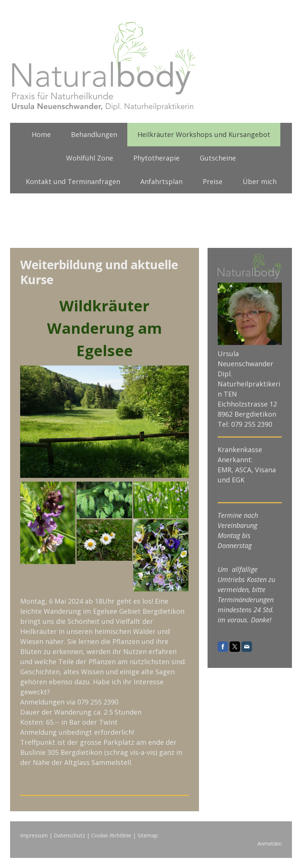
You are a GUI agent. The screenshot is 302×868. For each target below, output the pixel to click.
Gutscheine (218, 158)
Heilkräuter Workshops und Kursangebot (204, 134)
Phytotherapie (156, 158)
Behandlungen (94, 134)
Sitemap (148, 835)
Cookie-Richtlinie (111, 835)
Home (41, 134)
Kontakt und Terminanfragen (73, 181)
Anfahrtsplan (161, 181)
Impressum (34, 835)
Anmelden (270, 844)
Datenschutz (69, 835)
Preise (213, 181)
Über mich (260, 181)
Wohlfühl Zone (90, 158)
